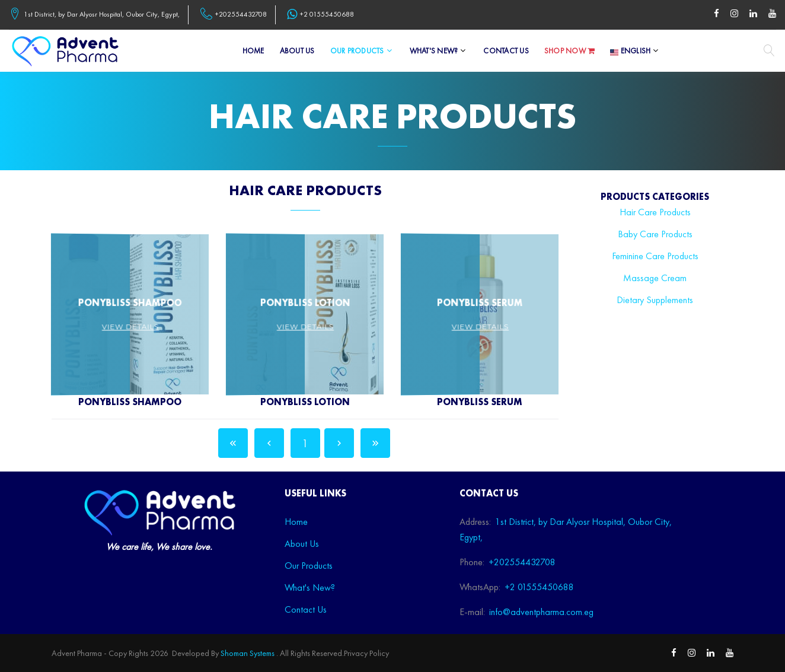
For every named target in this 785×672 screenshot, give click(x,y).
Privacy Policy (366, 653)
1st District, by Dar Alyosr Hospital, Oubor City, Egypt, (102, 15)
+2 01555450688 (327, 15)
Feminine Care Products (655, 256)
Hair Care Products (655, 212)
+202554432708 (241, 15)
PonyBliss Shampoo (130, 402)
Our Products (357, 51)
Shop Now (570, 51)
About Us (297, 51)
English (630, 51)
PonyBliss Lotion (305, 402)
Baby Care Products (655, 234)
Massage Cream (655, 278)
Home (253, 51)
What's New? (434, 51)
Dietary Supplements (655, 300)
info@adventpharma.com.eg (541, 612)
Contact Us (506, 51)
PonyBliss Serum (480, 402)
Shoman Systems (248, 653)
